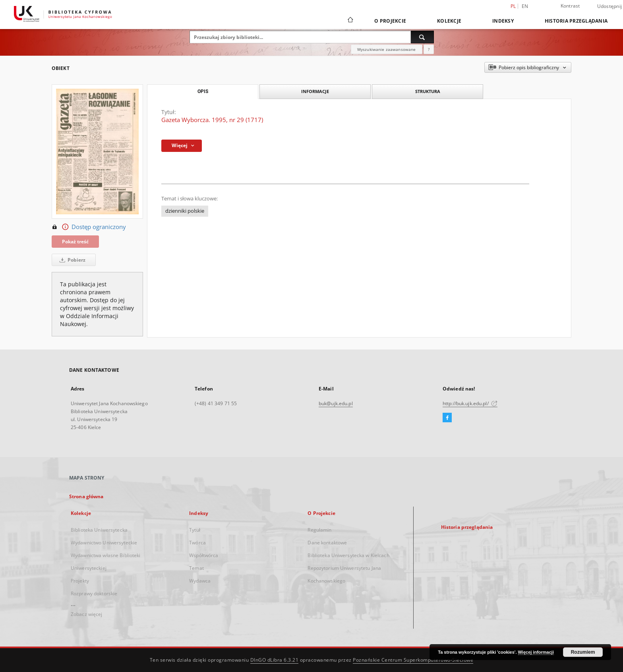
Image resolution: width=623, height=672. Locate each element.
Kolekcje (449, 21)
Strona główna (86, 496)
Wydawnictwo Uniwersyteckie (104, 543)
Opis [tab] (203, 91)
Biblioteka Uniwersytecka (99, 530)
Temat (196, 568)
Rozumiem (583, 652)
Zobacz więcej (87, 614)
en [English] (525, 6)
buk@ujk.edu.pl (336, 403)
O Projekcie (390, 21)
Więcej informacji (536, 652)
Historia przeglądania (576, 21)
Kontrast (570, 6)
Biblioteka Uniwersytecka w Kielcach (348, 555)
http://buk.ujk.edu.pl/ (470, 403)
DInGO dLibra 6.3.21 (275, 660)
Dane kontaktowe (327, 543)
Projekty (80, 581)
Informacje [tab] (315, 91)
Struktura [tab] (428, 91)
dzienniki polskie (185, 211)
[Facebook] (447, 418)
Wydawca (200, 581)
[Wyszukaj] (422, 37)
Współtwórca (204, 555)
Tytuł (195, 530)
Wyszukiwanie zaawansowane (387, 49)
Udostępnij (610, 6)
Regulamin (319, 530)
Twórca (197, 543)
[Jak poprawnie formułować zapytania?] (429, 49)
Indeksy (503, 21)
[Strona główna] (350, 21)
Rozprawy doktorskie (94, 593)
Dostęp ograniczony (89, 227)
